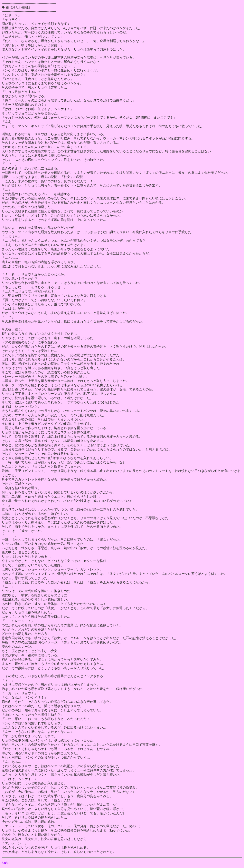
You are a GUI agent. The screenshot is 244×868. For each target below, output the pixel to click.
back (5, 863)
